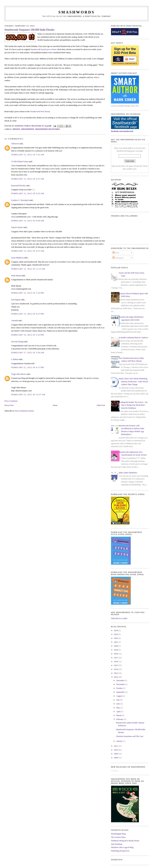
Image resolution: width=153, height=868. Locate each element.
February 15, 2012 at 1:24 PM (27, 293)
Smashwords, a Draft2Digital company (89, 16)
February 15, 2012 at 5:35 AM (28, 155)
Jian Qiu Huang (17, 342)
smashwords (28, 129)
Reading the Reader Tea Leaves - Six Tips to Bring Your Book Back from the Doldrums (133, 405)
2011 (116, 746)
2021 (116, 642)
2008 (116, 758)
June (118, 704)
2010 (116, 750)
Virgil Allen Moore (19, 374)
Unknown (15, 144)
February (120, 719)
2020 (116, 646)
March (119, 715)
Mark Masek (16, 276)
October (120, 688)
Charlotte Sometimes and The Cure (129, 736)
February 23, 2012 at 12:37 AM (28, 395)
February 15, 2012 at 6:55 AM (28, 193)
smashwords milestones (48, 129)
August (119, 696)
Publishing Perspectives (120, 851)
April (119, 711)
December (121, 680)
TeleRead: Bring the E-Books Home (125, 841)
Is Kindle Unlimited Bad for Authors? (134, 337)
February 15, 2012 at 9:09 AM (28, 221)
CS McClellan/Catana (20, 161)
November (121, 684)
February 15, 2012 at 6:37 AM (28, 179)
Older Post (101, 405)
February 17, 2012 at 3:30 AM (28, 353)
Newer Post (9, 405)
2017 (116, 658)
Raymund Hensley (18, 185)
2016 (116, 661)
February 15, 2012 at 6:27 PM (27, 314)
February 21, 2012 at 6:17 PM (27, 367)
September (121, 692)
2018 (116, 654)
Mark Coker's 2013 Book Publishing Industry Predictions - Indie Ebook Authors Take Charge (133, 381)
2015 (116, 665)
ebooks (16, 129)
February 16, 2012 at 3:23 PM (27, 335)
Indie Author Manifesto (128, 473)
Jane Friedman (117, 844)
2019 (116, 650)
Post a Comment (11, 401)
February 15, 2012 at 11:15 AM (28, 269)
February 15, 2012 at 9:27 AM (28, 251)
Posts (116, 253)
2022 (116, 638)
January (120, 741)
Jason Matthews (17, 258)
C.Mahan (15, 359)
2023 (116, 634)
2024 (116, 630)
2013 (116, 673)
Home (55, 405)
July (118, 700)
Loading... (115, 771)
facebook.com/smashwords (122, 131)
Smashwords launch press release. (44, 49)
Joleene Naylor (17, 227)
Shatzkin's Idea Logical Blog (122, 847)
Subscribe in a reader (119, 618)
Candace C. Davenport (20, 200)
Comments (118, 258)
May (118, 708)
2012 (116, 677)
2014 (116, 669)
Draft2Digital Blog (118, 834)
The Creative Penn (118, 837)
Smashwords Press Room (40, 111)
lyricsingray (16, 300)
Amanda (14, 320)
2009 (116, 754)
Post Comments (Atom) (25, 411)
